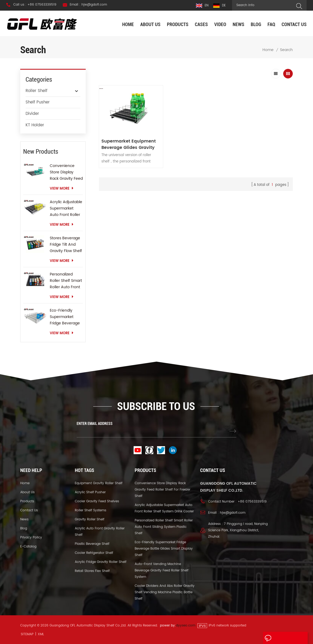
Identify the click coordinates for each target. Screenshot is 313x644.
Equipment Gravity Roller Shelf (99, 483)
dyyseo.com (186, 626)
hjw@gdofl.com (233, 513)
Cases (201, 24)
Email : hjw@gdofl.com (88, 5)
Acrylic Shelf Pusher (90, 492)
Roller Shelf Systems (90, 510)
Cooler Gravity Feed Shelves (97, 501)
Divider (32, 114)
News (238, 24)
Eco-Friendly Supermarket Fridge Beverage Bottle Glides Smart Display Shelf (65, 317)
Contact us (294, 24)
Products (178, 24)
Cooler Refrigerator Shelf (94, 553)
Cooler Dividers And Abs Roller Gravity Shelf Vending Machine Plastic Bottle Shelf (165, 592)
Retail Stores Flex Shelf (92, 571)
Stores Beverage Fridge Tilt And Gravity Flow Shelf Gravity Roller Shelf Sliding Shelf (66, 245)
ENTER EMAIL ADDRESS (95, 424)
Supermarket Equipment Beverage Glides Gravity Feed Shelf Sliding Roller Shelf (129, 142)
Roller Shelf (36, 91)
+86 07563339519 (252, 502)
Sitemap (27, 634)
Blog (256, 24)
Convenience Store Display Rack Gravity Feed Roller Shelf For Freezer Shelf (66, 172)
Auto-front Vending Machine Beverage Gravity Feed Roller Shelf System (162, 570)
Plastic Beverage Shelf (92, 544)
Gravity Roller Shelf (90, 519)
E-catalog (28, 547)
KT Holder (35, 125)
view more (62, 189)
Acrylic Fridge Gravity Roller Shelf (101, 562)
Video (220, 24)
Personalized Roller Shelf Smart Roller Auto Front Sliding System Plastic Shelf (66, 281)
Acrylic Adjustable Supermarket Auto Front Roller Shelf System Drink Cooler (66, 208)
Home (128, 24)
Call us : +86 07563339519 (35, 5)
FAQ (271, 24)
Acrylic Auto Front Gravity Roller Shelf (100, 532)
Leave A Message (284, 638)
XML (41, 634)
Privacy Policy (31, 538)
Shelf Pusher (38, 102)
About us (150, 24)
